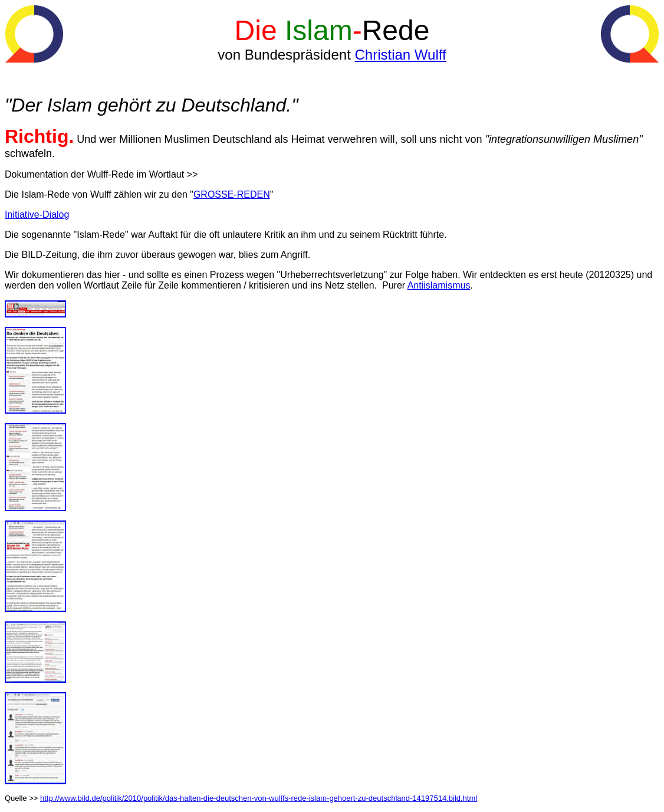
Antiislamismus (439, 285)
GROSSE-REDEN (232, 194)
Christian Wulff (401, 55)
